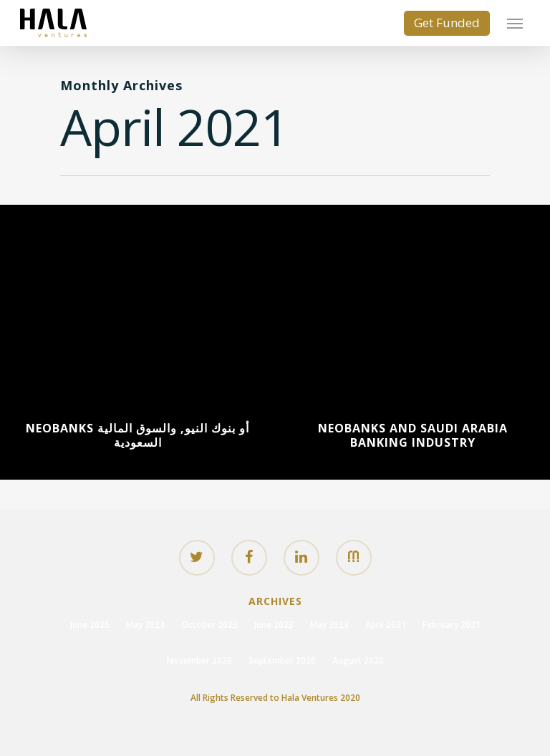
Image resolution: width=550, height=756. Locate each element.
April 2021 (386, 625)
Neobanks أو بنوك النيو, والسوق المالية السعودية (137, 435)
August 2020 (358, 660)
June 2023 (274, 625)
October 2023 (209, 625)
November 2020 (199, 660)
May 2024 (145, 625)
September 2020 (282, 660)
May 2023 (329, 625)
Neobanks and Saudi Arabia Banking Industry (413, 435)
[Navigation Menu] (515, 23)
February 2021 (452, 625)
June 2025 (90, 625)
